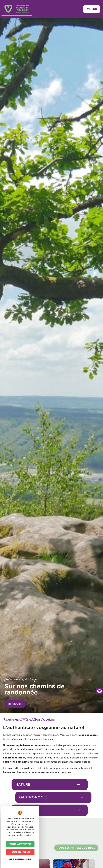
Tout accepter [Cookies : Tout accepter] (20, 844)
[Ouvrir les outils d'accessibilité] (100, 691)
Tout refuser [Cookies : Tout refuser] (20, 852)
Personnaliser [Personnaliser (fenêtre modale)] (20, 860)
